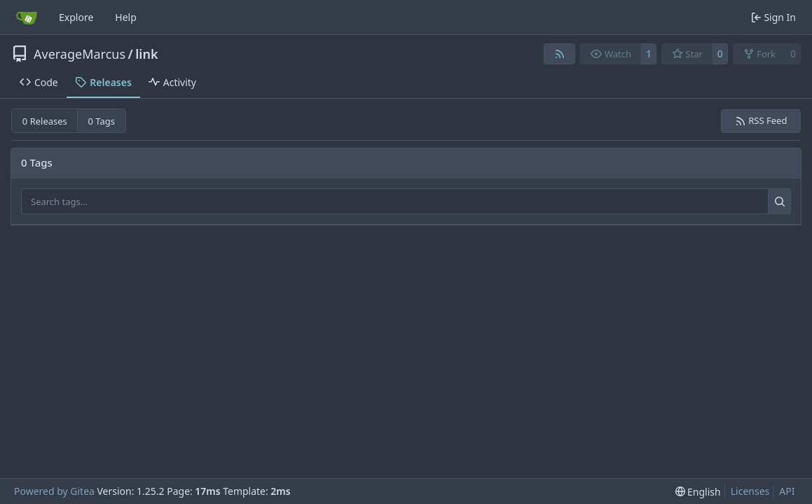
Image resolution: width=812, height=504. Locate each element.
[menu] (698, 492)
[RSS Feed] (560, 54)
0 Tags (102, 121)
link (146, 54)
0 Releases (45, 121)
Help (126, 17)
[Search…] (779, 202)
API (787, 491)
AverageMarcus (80, 54)
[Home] (27, 17)
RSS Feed (761, 120)
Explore (76, 17)
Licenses (750, 491)
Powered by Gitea (54, 491)
